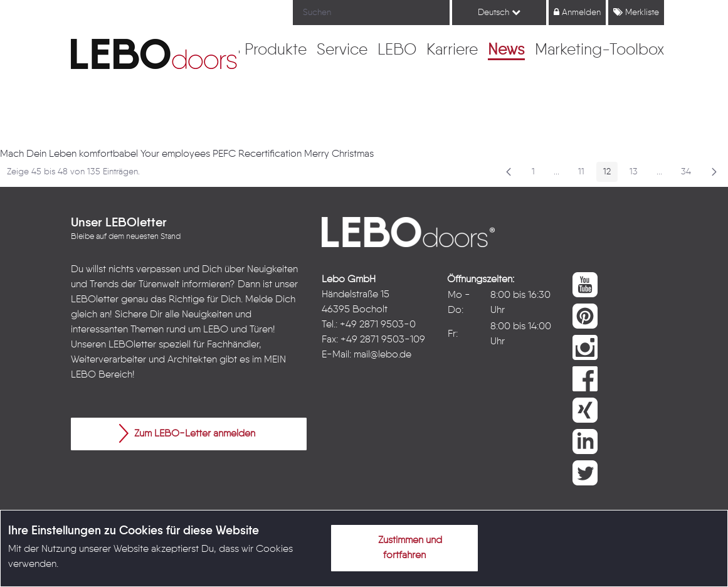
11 (585, 174)
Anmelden (577, 12)
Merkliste (636, 12)
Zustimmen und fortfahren (403, 546)
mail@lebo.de (382, 355)
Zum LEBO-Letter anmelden (187, 433)
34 (689, 174)
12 (610, 174)
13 (637, 174)
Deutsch (499, 12)
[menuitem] (276, 51)
